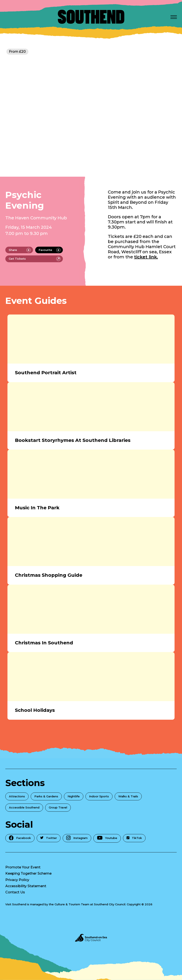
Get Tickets (35, 259)
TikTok (134, 838)
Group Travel (58, 807)
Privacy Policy (17, 880)
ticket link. (146, 257)
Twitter (49, 838)
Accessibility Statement (26, 886)
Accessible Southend (24, 807)
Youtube (107, 838)
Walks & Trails (128, 796)
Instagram (77, 838)
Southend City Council (110, 904)
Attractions (17, 796)
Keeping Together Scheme (28, 873)
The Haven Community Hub (36, 218)
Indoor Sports (99, 796)
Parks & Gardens (46, 796)
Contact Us (15, 892)
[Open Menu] (174, 17)
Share (20, 250)
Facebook (20, 838)
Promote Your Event (23, 867)
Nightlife (74, 796)
